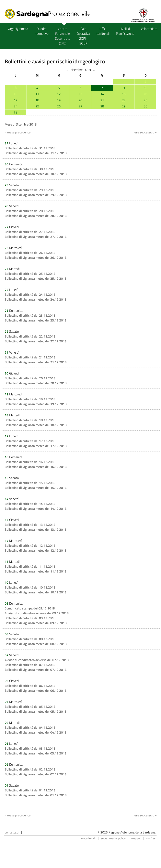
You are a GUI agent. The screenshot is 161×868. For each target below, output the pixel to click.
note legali (88, 838)
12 (59, 94)
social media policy (113, 838)
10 (15, 94)
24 (15, 106)
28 (102, 106)
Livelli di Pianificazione (125, 31)
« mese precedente (18, 132)
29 (124, 106)
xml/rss (151, 838)
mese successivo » (144, 132)
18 (37, 100)
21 (102, 100)
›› (94, 70)
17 (15, 100)
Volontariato (149, 29)
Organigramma (18, 29)
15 (124, 94)
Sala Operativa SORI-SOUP (83, 36)
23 (146, 100)
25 (37, 106)
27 (80, 106)
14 (102, 94)
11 (37, 94)
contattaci (12, 832)
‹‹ (67, 70)
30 (146, 106)
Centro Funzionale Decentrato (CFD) (63, 36)
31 (15, 113)
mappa (136, 838)
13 (80, 94)
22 (124, 100)
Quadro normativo (42, 31)
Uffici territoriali (103, 31)
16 (146, 94)
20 (80, 100)
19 (59, 100)
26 (59, 106)
